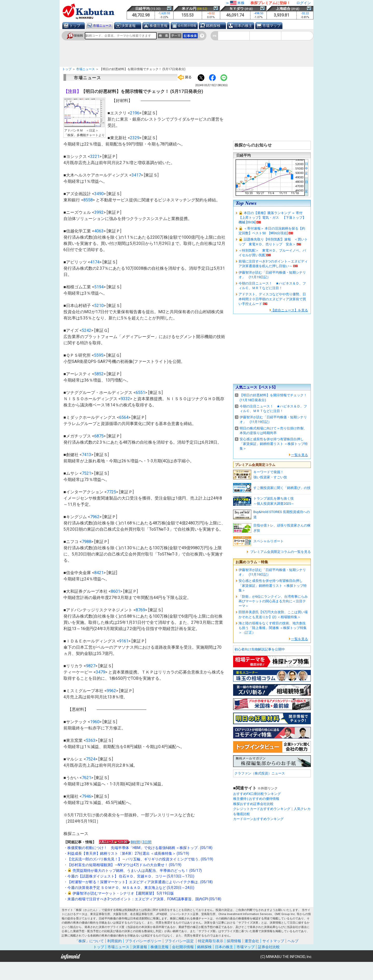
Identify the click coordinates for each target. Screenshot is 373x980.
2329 (135, 138)
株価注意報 (159, 26)
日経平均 (142, 9)
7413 (87, 455)
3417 (136, 175)
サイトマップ (273, 941)
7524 (91, 759)
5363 (91, 740)
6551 (140, 393)
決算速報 (128, 26)
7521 (87, 473)
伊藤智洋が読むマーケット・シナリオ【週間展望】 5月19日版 (123, 893)
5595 (99, 355)
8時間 (135, 842)
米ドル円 (189, 9)
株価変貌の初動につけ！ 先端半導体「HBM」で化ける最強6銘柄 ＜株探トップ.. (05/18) (140, 848)
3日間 (147, 842)
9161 (124, 641)
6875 (99, 436)
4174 (95, 262)
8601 (116, 591)
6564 (124, 417)
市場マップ (271, 26)
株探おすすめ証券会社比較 (253, 804)
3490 (99, 194)
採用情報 (234, 941)
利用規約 (114, 941)
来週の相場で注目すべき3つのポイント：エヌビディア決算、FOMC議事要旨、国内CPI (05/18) (144, 899)
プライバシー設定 (179, 941)
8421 (99, 573)
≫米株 (235, 3)
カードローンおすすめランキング (258, 819)
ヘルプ (293, 941)
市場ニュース (102, 26)
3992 (99, 212)
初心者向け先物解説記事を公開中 (260, 649)
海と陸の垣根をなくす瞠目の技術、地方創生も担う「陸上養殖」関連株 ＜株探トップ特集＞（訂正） (273, 628)
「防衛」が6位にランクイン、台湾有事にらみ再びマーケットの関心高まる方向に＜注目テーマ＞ (273, 601)
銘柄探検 (213, 26)
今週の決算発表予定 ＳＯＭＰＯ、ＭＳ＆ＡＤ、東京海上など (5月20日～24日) (131, 888)
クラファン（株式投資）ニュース (260, 773)
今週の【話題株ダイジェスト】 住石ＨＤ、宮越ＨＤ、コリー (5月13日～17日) (131, 876)
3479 (101, 672)
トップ (75, 26)
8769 (140, 610)
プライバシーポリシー (143, 941)
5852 (99, 374)
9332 (125, 399)
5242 (87, 330)
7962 (95, 517)
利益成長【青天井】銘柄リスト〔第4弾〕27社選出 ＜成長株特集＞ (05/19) (128, 853)
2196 (135, 113)
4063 (99, 231)
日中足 (306, 169)
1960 (95, 722)
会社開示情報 (187, 26)
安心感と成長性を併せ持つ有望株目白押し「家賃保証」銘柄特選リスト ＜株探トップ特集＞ (274, 444)
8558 (88, 200)
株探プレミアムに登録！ (270, 3)
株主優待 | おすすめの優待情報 (256, 799)
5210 (99, 306)
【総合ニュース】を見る (289, 310)
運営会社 (252, 941)
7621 (87, 778)
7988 (87, 542)
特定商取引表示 (211, 941)
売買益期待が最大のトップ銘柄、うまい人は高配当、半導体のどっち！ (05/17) (137, 871)
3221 (95, 156)
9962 (111, 691)
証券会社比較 (269, 947)
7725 (111, 492)
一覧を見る (300, 455)
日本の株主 (243, 26)
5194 (99, 287)
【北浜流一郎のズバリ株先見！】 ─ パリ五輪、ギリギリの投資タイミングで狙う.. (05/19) (140, 859)
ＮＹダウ (236, 9)
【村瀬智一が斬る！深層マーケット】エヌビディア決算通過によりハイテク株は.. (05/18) (140, 882)
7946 (87, 796)
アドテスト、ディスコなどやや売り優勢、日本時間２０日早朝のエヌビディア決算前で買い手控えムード (272, 299)
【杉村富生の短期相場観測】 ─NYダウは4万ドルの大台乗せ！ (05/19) (124, 865)
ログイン (304, 3)
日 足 (306, 187)
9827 (91, 666)
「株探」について (89, 941)
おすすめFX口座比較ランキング (257, 794)
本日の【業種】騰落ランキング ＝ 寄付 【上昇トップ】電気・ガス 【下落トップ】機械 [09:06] (272, 218)
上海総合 (283, 9)
